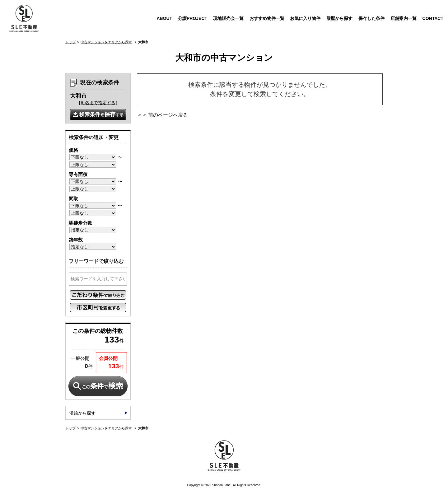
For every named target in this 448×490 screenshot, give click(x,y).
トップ (70, 42)
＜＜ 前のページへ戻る (162, 115)
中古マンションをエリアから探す (106, 42)
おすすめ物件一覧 (267, 18)
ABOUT (164, 18)
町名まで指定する (98, 103)
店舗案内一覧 (404, 18)
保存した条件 (371, 18)
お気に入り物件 (305, 18)
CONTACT (433, 18)
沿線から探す (82, 413)
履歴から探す (339, 18)
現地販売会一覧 (228, 18)
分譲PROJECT (193, 18)
